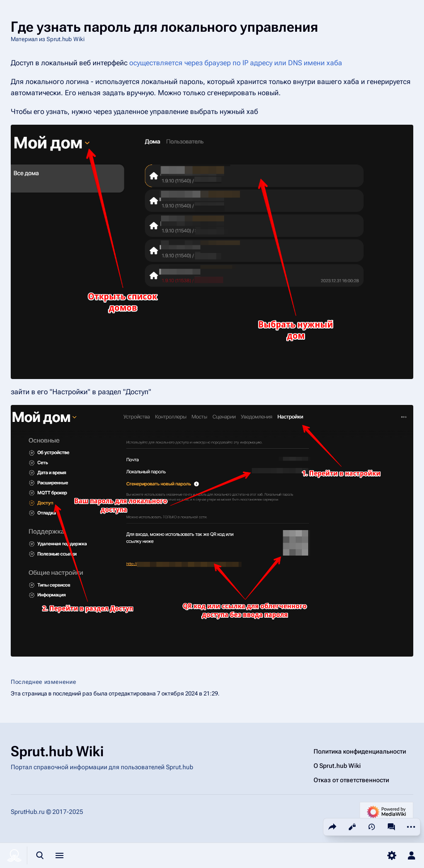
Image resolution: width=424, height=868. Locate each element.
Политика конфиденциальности (360, 751)
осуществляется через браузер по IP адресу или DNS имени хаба (236, 63)
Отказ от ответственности (351, 780)
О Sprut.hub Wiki (337, 766)
